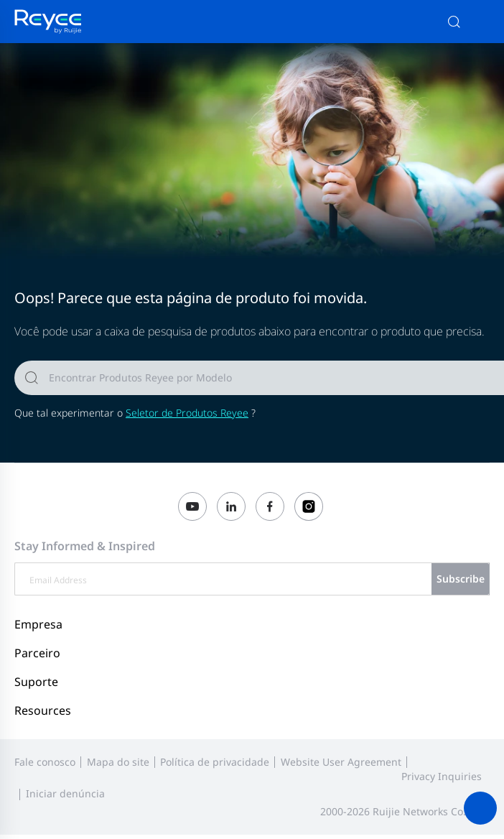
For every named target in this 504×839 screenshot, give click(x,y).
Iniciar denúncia (65, 793)
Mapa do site (118, 762)
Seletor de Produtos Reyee (187, 413)
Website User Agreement (341, 762)
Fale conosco (45, 762)
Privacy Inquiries (442, 776)
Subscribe (461, 579)
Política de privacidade (215, 762)
